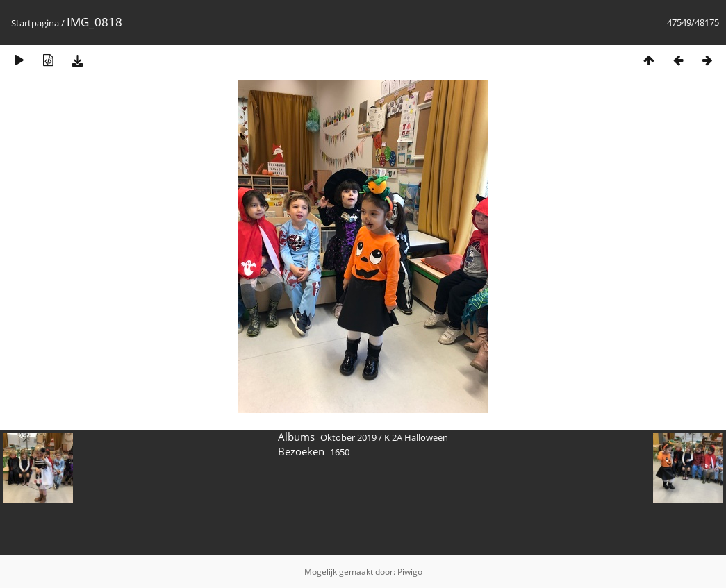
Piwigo (410, 572)
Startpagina (35, 23)
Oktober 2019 (348, 437)
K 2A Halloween (416, 437)
